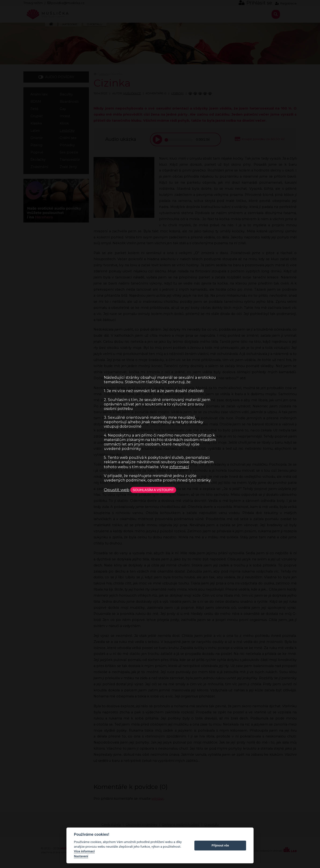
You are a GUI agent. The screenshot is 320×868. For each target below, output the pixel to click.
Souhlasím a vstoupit (157, 490)
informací (179, 466)
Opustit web (117, 490)
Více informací (84, 851)
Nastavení (81, 856)
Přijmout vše (220, 845)
